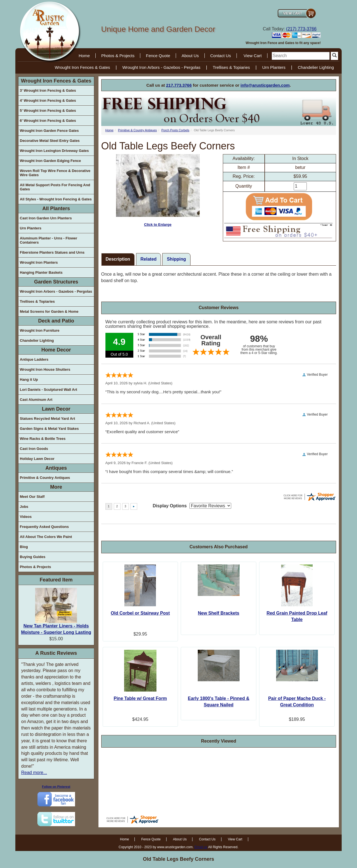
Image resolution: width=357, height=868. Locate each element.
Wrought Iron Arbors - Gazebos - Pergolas (161, 67)
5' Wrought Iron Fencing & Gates (48, 111)
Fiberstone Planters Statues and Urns (52, 252)
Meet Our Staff (32, 497)
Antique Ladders (34, 359)
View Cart (253, 56)
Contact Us (221, 56)
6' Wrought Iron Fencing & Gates (48, 121)
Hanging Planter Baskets (41, 272)
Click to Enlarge (158, 190)
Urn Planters (274, 67)
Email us (201, 847)
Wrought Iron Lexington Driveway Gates (54, 151)
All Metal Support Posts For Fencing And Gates (55, 187)
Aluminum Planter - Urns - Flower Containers (49, 240)
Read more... (34, 773)
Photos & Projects (118, 56)
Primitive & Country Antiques (45, 478)
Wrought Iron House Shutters (45, 369)
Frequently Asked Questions (44, 527)
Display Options (170, 506)
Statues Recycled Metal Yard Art (47, 419)
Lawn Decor (56, 409)
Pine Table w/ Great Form (140, 698)
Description (118, 259)
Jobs (24, 507)
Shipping (176, 259)
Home (84, 56)
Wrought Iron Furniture (40, 330)
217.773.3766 (179, 85)
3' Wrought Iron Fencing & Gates (48, 90)
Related (149, 259)
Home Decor (56, 350)
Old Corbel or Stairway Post (140, 613)
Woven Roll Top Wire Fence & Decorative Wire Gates (55, 173)
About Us (190, 56)
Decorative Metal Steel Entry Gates (50, 141)
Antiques (56, 468)
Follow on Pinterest (56, 787)
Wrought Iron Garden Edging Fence (50, 161)
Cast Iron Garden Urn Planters (46, 218)
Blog (24, 547)
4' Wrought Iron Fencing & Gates (48, 100)
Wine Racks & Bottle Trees (43, 439)
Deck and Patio (56, 321)
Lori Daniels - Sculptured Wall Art (49, 390)
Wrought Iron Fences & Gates (82, 67)
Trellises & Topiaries (231, 67)
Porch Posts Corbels (175, 130)
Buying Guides (33, 557)
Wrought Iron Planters (39, 262)
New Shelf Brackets (219, 613)
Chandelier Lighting (316, 67)
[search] (301, 56)
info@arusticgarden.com (265, 85)
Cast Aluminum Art (36, 400)
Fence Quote (158, 56)
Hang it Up (29, 380)
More (56, 487)
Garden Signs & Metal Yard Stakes (49, 429)
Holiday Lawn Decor (37, 459)
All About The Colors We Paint (46, 537)
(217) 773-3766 (301, 29)
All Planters (56, 208)
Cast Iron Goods (34, 449)
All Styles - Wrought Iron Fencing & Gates (56, 199)
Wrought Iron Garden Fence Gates (49, 131)
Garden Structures (56, 282)
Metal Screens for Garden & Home (49, 311)
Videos (26, 517)
